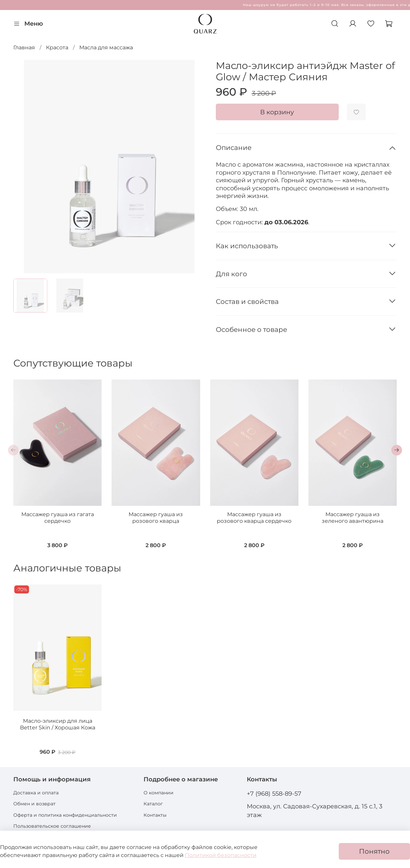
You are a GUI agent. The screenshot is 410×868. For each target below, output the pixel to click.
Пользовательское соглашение (52, 826)
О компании (159, 793)
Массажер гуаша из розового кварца (156, 518)
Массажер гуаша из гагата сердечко (58, 518)
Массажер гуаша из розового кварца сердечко (254, 518)
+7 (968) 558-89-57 (274, 794)
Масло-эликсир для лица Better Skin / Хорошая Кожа (58, 724)
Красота (57, 47)
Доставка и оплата (36, 793)
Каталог (153, 804)
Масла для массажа (106, 47)
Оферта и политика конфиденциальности (65, 815)
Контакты (155, 815)
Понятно (374, 851)
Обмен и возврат (34, 804)
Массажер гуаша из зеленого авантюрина (353, 518)
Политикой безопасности (221, 855)
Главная (24, 47)
